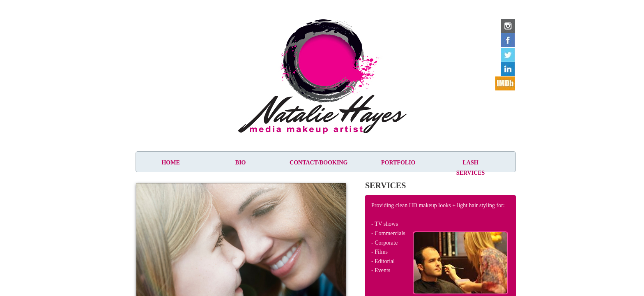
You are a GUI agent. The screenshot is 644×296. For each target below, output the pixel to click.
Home (170, 163)
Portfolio (398, 163)
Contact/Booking (319, 163)
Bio (241, 163)
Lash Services (471, 168)
